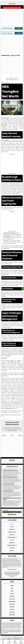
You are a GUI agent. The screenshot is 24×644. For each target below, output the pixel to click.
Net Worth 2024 (13, 415)
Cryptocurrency (11, 532)
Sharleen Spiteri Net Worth (10, 470)
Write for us (12, 599)
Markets (11, 542)
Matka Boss (10, 639)
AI (11, 524)
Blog (11, 527)
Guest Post (12, 604)
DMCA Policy (12, 615)
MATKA (14, 637)
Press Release (12, 601)
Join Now (19, 28)
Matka (5, 373)
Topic (19, 415)
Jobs (11, 540)
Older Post (20, 435)
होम (3, 642)
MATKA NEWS (8, 408)
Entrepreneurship (11, 537)
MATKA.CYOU (17, 403)
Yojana (11, 550)
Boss (12, 588)
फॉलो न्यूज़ (15, 642)
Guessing (12, 596)
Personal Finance (11, 545)
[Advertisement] (12, 18)
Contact (12, 609)
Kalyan (12, 594)
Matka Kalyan (16, 638)
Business (11, 529)
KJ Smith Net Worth (8, 491)
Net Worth (7, 415)
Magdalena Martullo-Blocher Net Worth (12, 499)
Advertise (12, 607)
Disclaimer (12, 612)
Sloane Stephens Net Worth (10, 477)
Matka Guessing (17, 639)
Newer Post (4, 435)
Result (12, 591)
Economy (11, 535)
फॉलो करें (9, 642)
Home (12, 435)
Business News (14, 374)
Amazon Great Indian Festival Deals (12, 8)
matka (5, 411)
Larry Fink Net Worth (8, 484)
